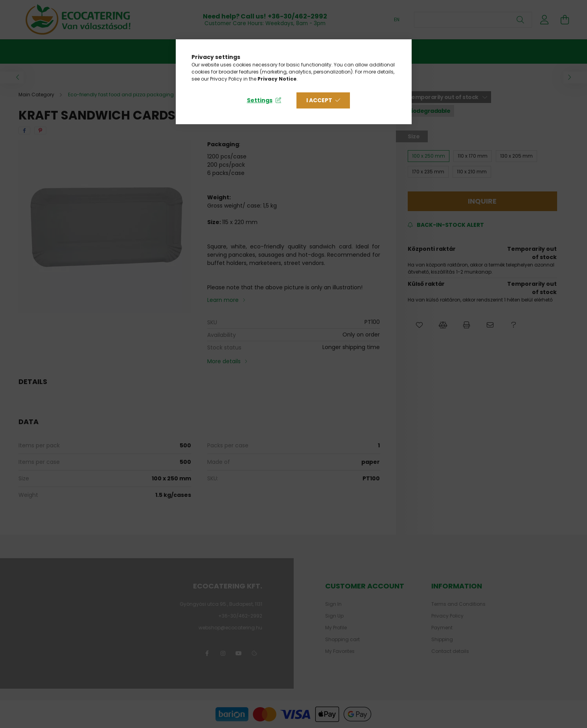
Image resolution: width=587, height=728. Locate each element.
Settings (260, 100)
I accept (319, 100)
